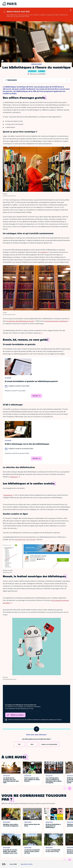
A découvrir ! (14, 477)
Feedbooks (44, 252)
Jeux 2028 (13, 864)
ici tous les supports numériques (56, 321)
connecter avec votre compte (25, 539)
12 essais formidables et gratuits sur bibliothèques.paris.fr (31, 381)
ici (40, 333)
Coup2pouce (8, 495)
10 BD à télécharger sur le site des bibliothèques (27, 444)
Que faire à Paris (27, 864)
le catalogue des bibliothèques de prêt (20, 321)
